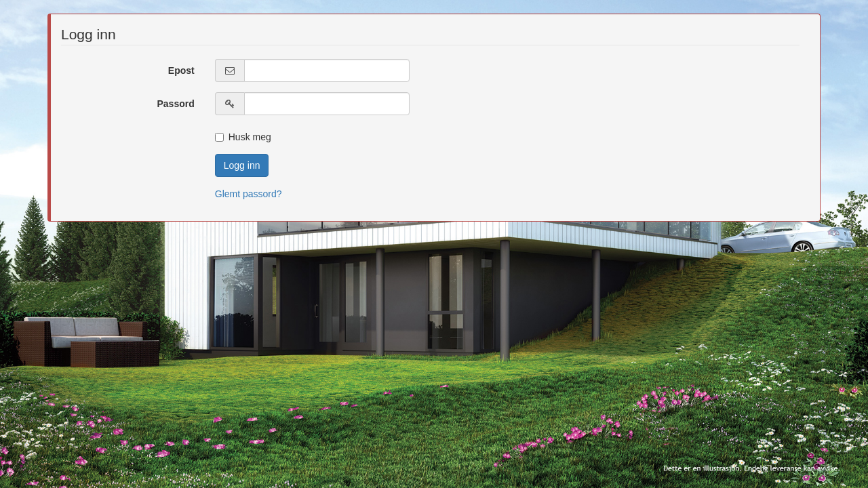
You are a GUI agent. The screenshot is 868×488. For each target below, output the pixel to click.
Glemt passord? (249, 194)
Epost (181, 70)
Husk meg (243, 137)
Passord (176, 104)
